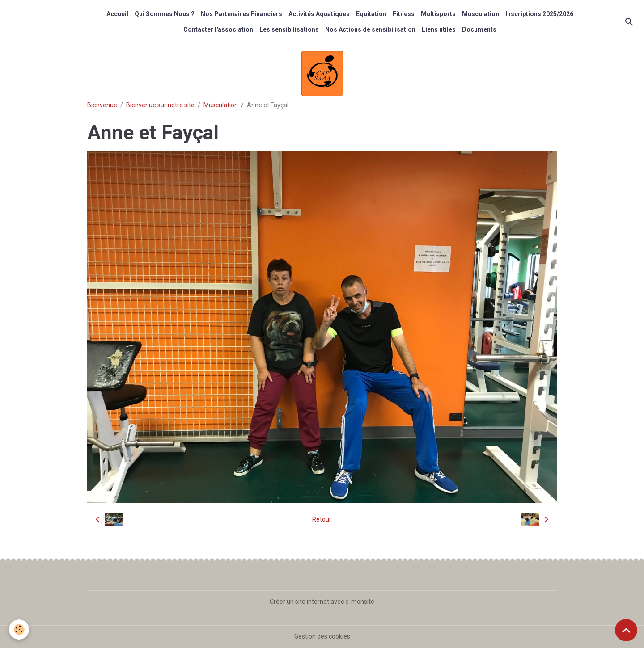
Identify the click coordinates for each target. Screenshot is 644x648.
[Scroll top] (626, 630)
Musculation (481, 14)
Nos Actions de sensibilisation (370, 29)
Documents (479, 29)
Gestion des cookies (322, 636)
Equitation (371, 14)
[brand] (34, 22)
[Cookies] (19, 629)
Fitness (404, 14)
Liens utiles (439, 29)
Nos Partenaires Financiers (241, 14)
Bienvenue (102, 105)
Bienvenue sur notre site (160, 105)
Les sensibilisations (289, 29)
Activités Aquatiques (319, 14)
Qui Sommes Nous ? (165, 14)
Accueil (117, 14)
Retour (322, 519)
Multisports (438, 14)
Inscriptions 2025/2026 (539, 14)
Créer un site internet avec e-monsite (322, 602)
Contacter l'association (218, 29)
